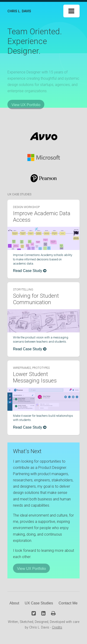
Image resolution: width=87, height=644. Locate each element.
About (14, 603)
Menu (71, 11)
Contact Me (68, 603)
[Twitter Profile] (34, 613)
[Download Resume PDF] (53, 613)
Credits (57, 627)
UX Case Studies (39, 603)
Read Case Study (30, 271)
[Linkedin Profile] (43, 613)
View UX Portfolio (26, 105)
